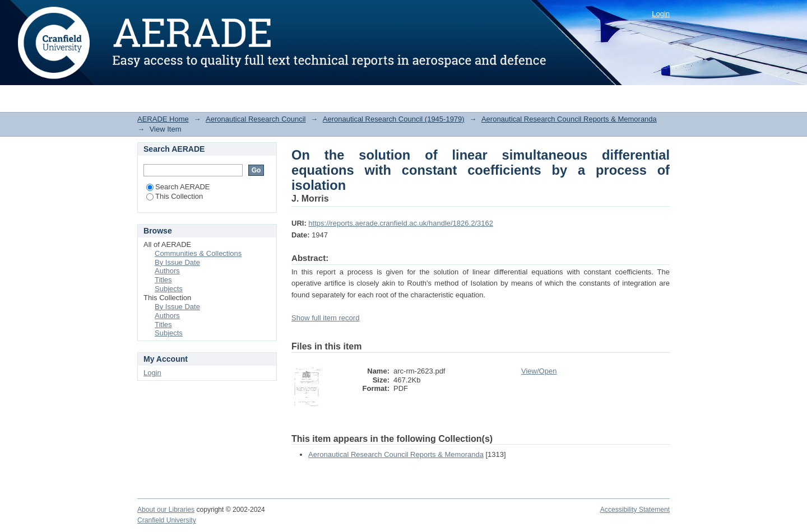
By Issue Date (177, 262)
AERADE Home (163, 119)
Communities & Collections (198, 253)
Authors (167, 271)
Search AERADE (178, 187)
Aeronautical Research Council (256, 119)
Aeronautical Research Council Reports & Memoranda (569, 119)
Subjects (169, 289)
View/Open (539, 371)
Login (661, 14)
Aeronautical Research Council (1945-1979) (394, 119)
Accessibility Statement (635, 510)
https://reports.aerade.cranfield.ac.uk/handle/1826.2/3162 (401, 223)
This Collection (175, 196)
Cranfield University (167, 520)
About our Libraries (166, 510)
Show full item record (325, 318)
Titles (163, 280)
